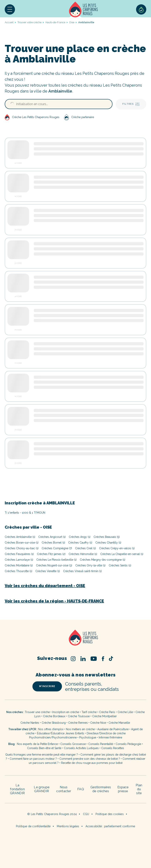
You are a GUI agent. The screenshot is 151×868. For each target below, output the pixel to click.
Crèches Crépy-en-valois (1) (117, 548)
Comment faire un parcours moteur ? (33, 759)
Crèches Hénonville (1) (83, 554)
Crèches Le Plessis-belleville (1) (57, 560)
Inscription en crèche (66, 712)
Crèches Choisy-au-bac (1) (22, 548)
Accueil (83, 9)
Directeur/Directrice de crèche (106, 733)
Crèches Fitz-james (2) (51, 554)
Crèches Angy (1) (80, 537)
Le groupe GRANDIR (42, 789)
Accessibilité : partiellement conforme (110, 826)
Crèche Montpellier (105, 716)
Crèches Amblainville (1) (20, 537)
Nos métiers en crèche (80, 729)
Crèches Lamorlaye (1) (19, 560)
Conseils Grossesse (73, 744)
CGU (86, 814)
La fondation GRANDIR (17, 789)
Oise (72, 22)
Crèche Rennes (78, 723)
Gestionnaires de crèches (101, 789)
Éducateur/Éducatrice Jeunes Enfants (61, 733)
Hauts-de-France (55, 22)
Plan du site (139, 789)
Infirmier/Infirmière (110, 737)
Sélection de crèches (141, 9)
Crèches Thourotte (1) (18, 571)
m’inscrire (47, 686)
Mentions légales (68, 826)
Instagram (73, 659)
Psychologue (88, 737)
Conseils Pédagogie (128, 744)
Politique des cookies (110, 814)
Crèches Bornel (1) (53, 543)
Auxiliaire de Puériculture (113, 729)
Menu (10, 9)
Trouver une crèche (37, 712)
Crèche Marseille (120, 723)
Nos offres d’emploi (51, 729)
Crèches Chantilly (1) (108, 543)
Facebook (103, 659)
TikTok (111, 659)
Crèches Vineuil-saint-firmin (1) (82, 571)
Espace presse (123, 789)
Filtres (131, 104)
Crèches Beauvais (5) (107, 537)
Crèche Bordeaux (54, 716)
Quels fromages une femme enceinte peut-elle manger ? (42, 755)
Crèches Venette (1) (48, 571)
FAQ (81, 789)
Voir (19, 163)
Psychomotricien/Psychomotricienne (53, 737)
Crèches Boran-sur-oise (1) (22, 543)
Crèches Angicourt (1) (52, 537)
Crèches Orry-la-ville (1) (90, 565)
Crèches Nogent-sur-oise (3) (54, 565)
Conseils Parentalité (101, 744)
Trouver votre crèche (29, 22)
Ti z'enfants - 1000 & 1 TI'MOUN (25, 513)
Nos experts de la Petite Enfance (37, 744)
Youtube (94, 659)
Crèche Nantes (30, 723)
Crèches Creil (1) (86, 548)
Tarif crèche (89, 712)
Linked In (83, 659)
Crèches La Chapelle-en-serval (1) (122, 554)
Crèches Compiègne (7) (57, 548)
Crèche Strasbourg (54, 723)
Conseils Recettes (113, 748)
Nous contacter (64, 789)
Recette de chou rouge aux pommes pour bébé (92, 763)
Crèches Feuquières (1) (19, 554)
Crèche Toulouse (79, 716)
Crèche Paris (107, 712)
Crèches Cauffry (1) (80, 543)
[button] (10, 9)
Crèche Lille (125, 712)
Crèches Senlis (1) (120, 565)
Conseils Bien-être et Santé (44, 748)
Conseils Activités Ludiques (81, 748)
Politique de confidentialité (33, 826)
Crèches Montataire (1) (19, 565)
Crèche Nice (98, 723)
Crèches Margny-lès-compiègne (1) (103, 560)
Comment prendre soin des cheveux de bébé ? (90, 759)
